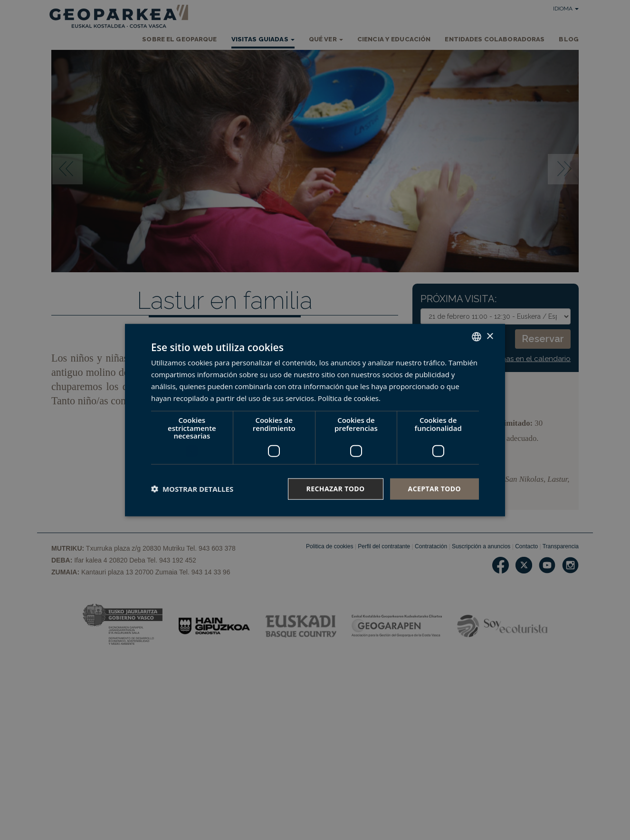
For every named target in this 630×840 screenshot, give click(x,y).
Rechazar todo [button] (336, 489)
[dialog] (315, 420)
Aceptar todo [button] (434, 489)
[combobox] (477, 337)
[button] (192, 489)
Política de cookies (348, 398)
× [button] (490, 336)
